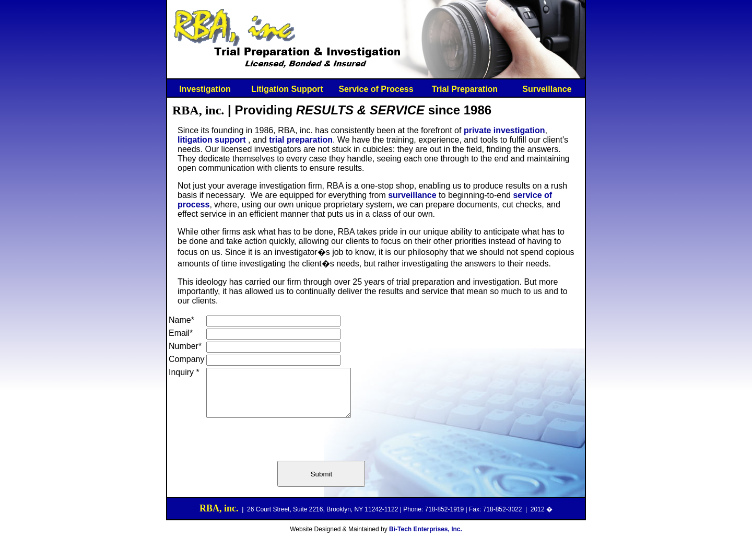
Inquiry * (184, 372)
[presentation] (286, 448)
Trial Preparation (465, 89)
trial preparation (301, 140)
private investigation (504, 130)
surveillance (412, 195)
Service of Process (376, 89)
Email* (181, 333)
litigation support (212, 140)
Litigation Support (287, 89)
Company (186, 359)
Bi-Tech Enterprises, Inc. (426, 539)
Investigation (205, 89)
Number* (185, 346)
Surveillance (547, 89)
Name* (181, 320)
